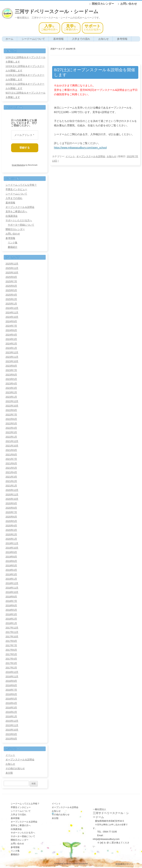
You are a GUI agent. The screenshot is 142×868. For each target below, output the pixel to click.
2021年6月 (11, 463)
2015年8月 (11, 739)
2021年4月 (11, 472)
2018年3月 (11, 614)
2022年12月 (12, 401)
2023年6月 (11, 375)
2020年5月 (11, 521)
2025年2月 (11, 299)
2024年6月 (11, 330)
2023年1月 (11, 397)
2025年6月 (11, 286)
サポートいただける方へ (19, 220)
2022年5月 (11, 423)
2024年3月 (11, 339)
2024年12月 (12, 308)
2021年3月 (11, 477)
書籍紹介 (13, 247)
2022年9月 (11, 410)
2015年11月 (12, 725)
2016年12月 (12, 672)
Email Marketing (18, 165)
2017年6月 (11, 650)
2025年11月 (12, 268)
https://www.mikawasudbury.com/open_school (80, 148)
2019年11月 (12, 543)
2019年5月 (11, 566)
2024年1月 (11, 348)
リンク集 (13, 243)
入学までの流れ (81, 39)
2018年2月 (11, 619)
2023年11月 (12, 357)
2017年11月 (12, 632)
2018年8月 (11, 597)
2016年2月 (11, 712)
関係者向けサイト (124, 864)
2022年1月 (11, 437)
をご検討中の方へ (49, 27)
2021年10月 (12, 446)
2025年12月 (12, 264)
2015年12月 (12, 721)
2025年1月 (11, 304)
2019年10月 (12, 548)
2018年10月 (12, 592)
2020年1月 (11, 539)
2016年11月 (12, 676)
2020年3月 (11, 530)
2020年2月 (11, 534)
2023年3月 (11, 388)
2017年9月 (11, 641)
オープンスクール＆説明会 (91, 156)
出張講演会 (12, 216)
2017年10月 (12, 637)
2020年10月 (12, 499)
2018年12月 (12, 583)
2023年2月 (11, 392)
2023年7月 (11, 370)
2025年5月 (11, 290)
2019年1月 (11, 579)
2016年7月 (11, 690)
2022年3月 (11, 432)
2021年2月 (11, 481)
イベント (70, 156)
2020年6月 (11, 517)
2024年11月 (12, 312)
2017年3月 (11, 663)
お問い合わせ (129, 4)
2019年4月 (11, 570)
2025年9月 (11, 277)
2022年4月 (11, 428)
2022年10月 (12, 406)
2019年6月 (11, 561)
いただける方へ (93, 27)
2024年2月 (11, 344)
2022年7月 (11, 415)
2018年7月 (11, 601)
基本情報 (58, 39)
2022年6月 (11, 419)
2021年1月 (11, 486)
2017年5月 (11, 654)
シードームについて (33, 39)
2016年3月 (11, 708)
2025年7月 (11, 281)
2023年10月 (12, 361)
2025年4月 (11, 295)
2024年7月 (11, 326)
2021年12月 (12, 441)
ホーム (9, 39)
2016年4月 (11, 703)
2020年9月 (11, 503)
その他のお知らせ (15, 768)
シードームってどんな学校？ (21, 185)
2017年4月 (11, 659)
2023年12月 (12, 352)
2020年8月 (11, 508)
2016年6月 (11, 694)
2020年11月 (12, 494)
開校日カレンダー (103, 4)
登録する (26, 148)
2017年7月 (11, 645)
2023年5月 (11, 379)
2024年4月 (11, 335)
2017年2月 (11, 668)
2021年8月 (11, 455)
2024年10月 (12, 317)
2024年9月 (11, 321)
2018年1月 (11, 623)
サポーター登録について (21, 225)
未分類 (9, 773)
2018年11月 (12, 588)
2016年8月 (11, 685)
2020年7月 (11, 512)
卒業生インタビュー (16, 189)
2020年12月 (12, 490)
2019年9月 (11, 552)
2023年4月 (11, 384)
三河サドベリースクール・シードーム (57, 11)
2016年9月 (11, 681)
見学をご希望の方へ (16, 211)
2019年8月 (11, 557)
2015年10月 (12, 730)
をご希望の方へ (71, 27)
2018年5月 (11, 610)
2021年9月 (11, 450)
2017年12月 (12, 628)
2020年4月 (11, 526)
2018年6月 (11, 605)
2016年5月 (11, 699)
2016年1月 (11, 716)
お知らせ (104, 39)
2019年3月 (11, 574)
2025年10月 (12, 273)
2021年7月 (11, 459)
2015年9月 (11, 734)
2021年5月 (11, 468)
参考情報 (122, 39)
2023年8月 (11, 366)
